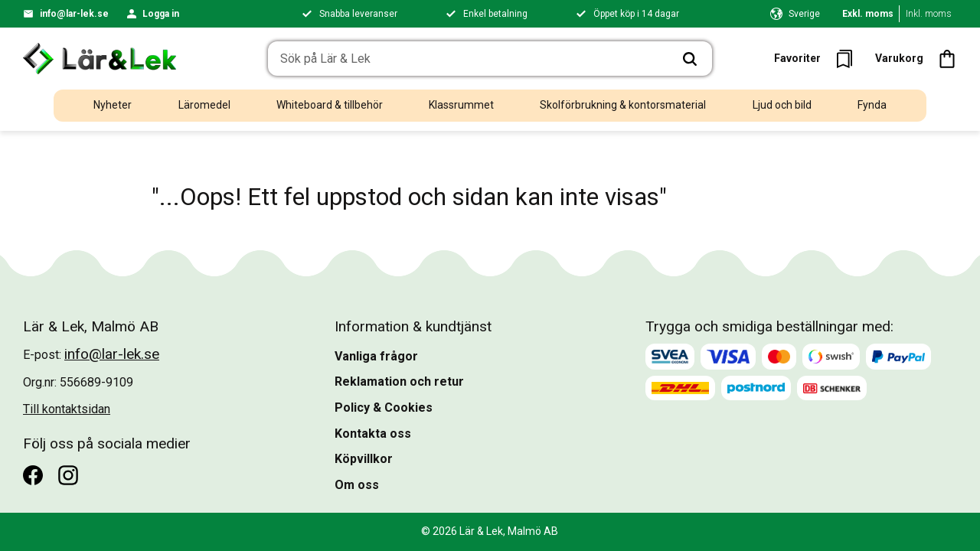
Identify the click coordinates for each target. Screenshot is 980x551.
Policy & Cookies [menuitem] (384, 408)
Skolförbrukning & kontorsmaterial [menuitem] (623, 105)
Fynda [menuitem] (872, 105)
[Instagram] (68, 475)
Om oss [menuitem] (357, 485)
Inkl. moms (929, 14)
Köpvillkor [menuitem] (364, 459)
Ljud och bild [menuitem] (782, 105)
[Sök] (690, 59)
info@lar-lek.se (74, 14)
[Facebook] (33, 475)
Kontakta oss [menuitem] (373, 434)
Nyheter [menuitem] (113, 105)
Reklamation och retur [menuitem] (399, 381)
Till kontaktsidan (67, 409)
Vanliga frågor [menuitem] (376, 356)
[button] (818, 59)
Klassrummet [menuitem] (461, 105)
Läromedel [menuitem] (204, 105)
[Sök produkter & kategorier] (468, 59)
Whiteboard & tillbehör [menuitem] (330, 105)
